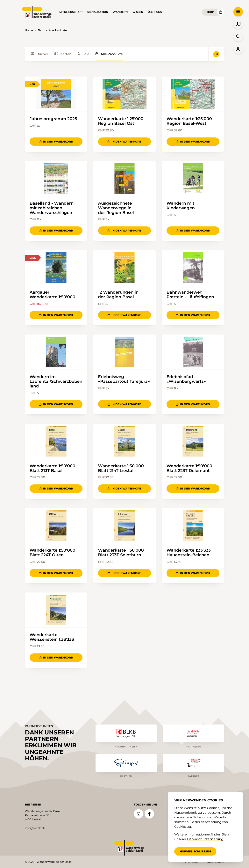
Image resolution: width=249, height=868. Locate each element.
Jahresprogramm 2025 (53, 119)
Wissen (138, 12)
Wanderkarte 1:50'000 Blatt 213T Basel (52, 469)
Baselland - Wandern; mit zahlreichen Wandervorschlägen (52, 208)
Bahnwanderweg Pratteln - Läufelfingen (190, 295)
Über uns (155, 12)
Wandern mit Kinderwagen (181, 206)
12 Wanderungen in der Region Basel (118, 295)
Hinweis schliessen (195, 851)
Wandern (120, 12)
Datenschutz (215, 862)
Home (29, 30)
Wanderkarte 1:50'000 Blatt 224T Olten (52, 554)
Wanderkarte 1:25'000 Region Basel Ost (121, 121)
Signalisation (98, 12)
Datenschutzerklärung (205, 839)
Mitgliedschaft (71, 12)
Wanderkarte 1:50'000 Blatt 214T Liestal (121, 469)
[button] (238, 12)
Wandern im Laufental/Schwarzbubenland (56, 382)
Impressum (193, 862)
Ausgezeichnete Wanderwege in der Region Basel (116, 208)
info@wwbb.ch (35, 828)
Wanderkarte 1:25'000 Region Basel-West (189, 121)
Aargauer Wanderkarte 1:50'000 (52, 295)
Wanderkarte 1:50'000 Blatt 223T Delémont (189, 469)
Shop (210, 12)
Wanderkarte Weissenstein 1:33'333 (52, 638)
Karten (63, 54)
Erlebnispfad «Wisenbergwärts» (186, 380)
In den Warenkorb (56, 142)
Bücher (40, 54)
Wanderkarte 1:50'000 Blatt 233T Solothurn (121, 554)
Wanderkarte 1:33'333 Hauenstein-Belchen (189, 554)
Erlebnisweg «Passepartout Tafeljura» (124, 380)
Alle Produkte (109, 54)
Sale (83, 54)
